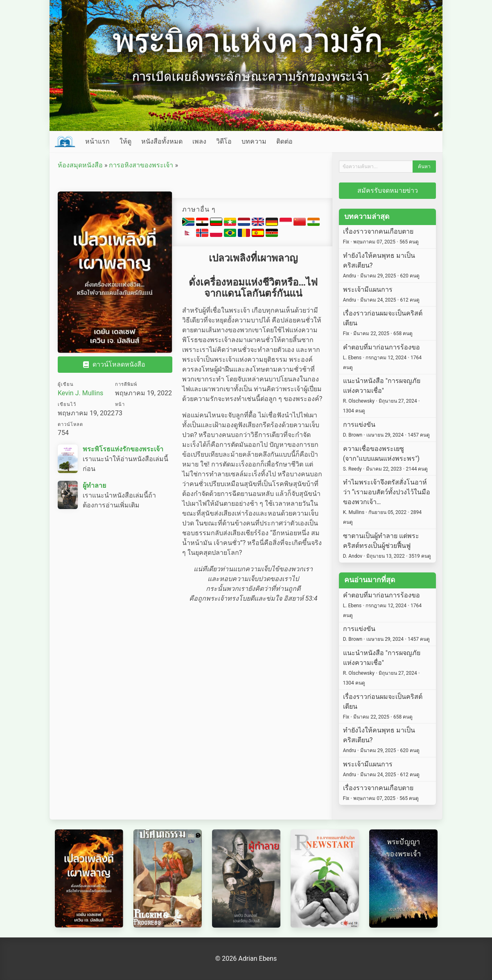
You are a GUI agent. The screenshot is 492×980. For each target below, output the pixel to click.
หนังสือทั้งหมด (162, 141)
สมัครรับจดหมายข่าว (388, 190)
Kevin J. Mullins (80, 393)
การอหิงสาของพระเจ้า (141, 165)
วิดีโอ (224, 141)
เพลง (199, 141)
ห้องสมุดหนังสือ (80, 165)
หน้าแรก (97, 141)
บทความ (254, 141)
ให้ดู (125, 141)
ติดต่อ (284, 141)
